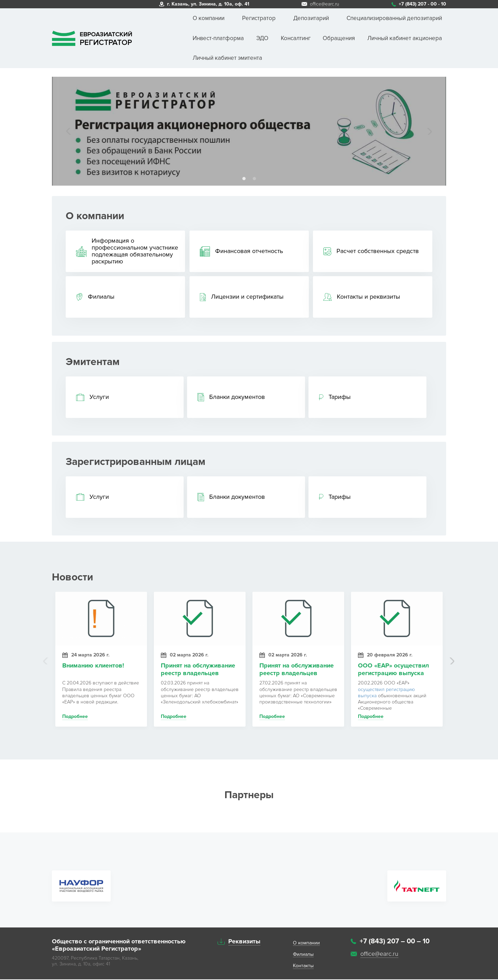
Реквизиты (244, 942)
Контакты (303, 967)
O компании (306, 944)
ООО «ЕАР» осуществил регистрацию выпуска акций (393, 670)
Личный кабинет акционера (405, 38)
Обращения (339, 38)
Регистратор (259, 18)
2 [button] (254, 179)
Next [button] (429, 131)
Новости (72, 578)
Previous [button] (69, 131)
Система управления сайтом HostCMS (398, 968)
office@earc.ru (325, 4)
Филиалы (303, 955)
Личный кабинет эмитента (227, 58)
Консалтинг (296, 38)
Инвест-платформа (218, 38)
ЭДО (262, 38)
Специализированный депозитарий (394, 18)
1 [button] (244, 179)
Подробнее (75, 718)
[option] (249, 131)
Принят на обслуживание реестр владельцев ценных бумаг (198, 670)
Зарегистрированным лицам (136, 462)
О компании (209, 18)
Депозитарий (311, 18)
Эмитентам (93, 362)
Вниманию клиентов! (93, 667)
